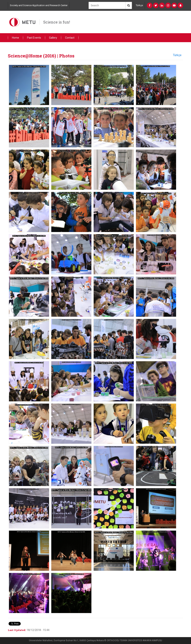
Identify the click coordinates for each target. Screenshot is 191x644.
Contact (70, 38)
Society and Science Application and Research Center (39, 5)
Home (15, 38)
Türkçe (139, 5)
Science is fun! (57, 22)
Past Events (34, 38)
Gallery (53, 38)
